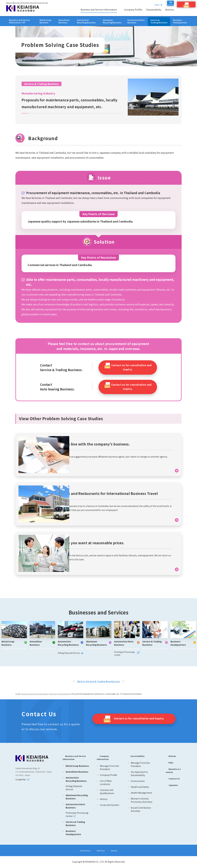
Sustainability (154, 9)
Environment (137, 784)
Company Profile (133, 9)
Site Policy (101, 851)
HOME (18, 697)
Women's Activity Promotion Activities (141, 803)
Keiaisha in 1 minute (172, 775)
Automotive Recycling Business (86, 21)
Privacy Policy (83, 851)
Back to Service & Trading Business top (98, 684)
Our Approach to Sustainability (139, 777)
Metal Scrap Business (45, 21)
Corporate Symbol (110, 809)
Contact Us (171, 783)
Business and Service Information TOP (19, 21)
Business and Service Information (99, 9)
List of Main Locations (106, 786)
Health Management (141, 796)
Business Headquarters (180, 21)
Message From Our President (110, 771)
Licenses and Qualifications (108, 795)
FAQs (152, 5)
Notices (170, 9)
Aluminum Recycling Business (112, 21)
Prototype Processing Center (123, 656)
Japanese (170, 790)
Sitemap (117, 851)
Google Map (22, 783)
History (104, 803)
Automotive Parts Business (136, 21)
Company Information (105, 761)
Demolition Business (64, 21)
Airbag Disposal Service (68, 656)
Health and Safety (140, 790)
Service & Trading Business (159, 21)
